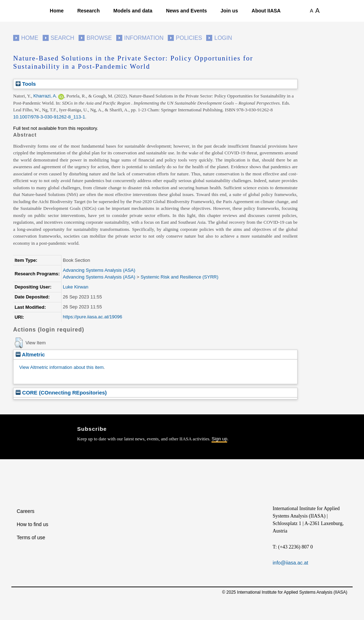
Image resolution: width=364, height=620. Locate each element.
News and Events (186, 11)
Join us (229, 11)
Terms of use (31, 537)
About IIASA (266, 11)
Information (144, 38)
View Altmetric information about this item (61, 367)
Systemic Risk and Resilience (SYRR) (179, 277)
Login (223, 38)
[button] (19, 343)
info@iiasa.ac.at (290, 563)
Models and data (133, 11)
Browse (99, 38)
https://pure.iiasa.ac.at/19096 (93, 317)
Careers (26, 511)
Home (57, 11)
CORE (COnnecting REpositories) (61, 393)
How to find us (33, 524)
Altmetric (30, 354)
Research (88, 11)
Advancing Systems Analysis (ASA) (99, 270)
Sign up (219, 439)
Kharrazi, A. (45, 96)
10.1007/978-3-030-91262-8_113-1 (49, 117)
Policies (189, 38)
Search (62, 38)
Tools (26, 84)
